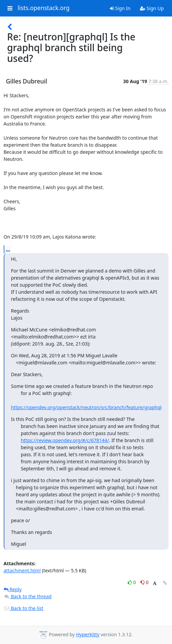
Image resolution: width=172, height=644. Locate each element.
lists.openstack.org (44, 8)
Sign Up (152, 8)
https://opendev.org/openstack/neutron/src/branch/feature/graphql (87, 407)
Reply (13, 589)
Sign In (120, 8)
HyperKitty (88, 634)
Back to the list (24, 608)
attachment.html (22, 570)
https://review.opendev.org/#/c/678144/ (65, 440)
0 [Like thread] (132, 582)
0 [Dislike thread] (145, 582)
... (8, 249)
